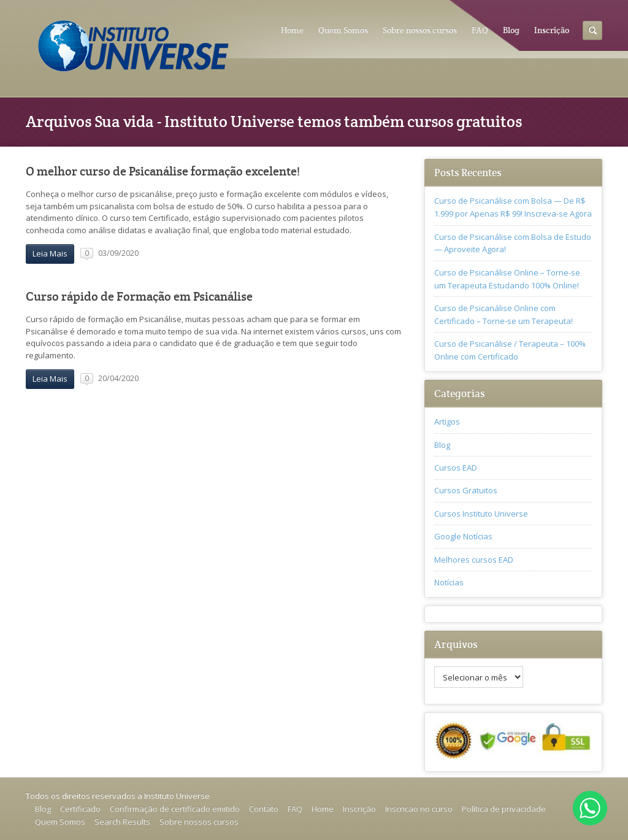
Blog (511, 30)
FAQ (480, 30)
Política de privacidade (504, 809)
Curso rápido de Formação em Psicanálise (139, 297)
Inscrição (552, 30)
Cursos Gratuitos (466, 490)
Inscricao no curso (419, 809)
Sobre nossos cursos (420, 30)
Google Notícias (463, 536)
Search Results (122, 822)
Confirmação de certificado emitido (175, 809)
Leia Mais (50, 253)
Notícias (449, 582)
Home (292, 30)
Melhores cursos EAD (474, 560)
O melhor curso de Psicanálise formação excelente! (163, 171)
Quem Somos (343, 30)
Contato (264, 809)
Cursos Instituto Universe (481, 514)
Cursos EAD (456, 468)
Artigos (447, 422)
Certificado (80, 809)
